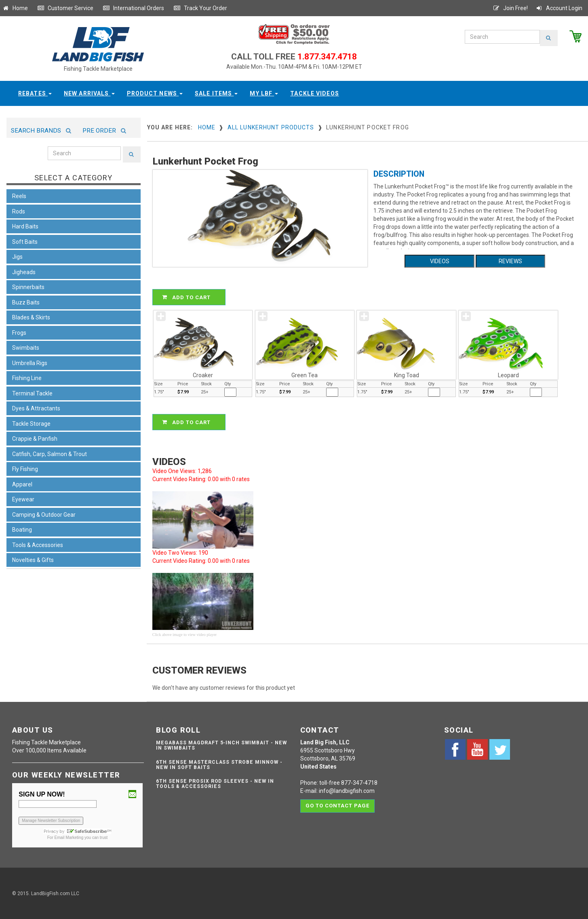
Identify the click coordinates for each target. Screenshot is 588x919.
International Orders (133, 8)
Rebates (35, 93)
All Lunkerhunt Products (271, 127)
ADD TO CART (190, 297)
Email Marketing (69, 838)
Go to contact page (338, 805)
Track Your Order (200, 8)
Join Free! (510, 8)
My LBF (264, 93)
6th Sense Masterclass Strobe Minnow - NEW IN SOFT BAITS (219, 765)
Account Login (559, 8)
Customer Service (65, 8)
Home (15, 8)
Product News (155, 93)
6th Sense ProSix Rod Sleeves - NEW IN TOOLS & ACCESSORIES (215, 784)
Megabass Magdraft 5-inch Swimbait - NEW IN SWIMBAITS (221, 745)
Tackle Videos (315, 93)
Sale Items (216, 93)
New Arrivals (89, 93)
